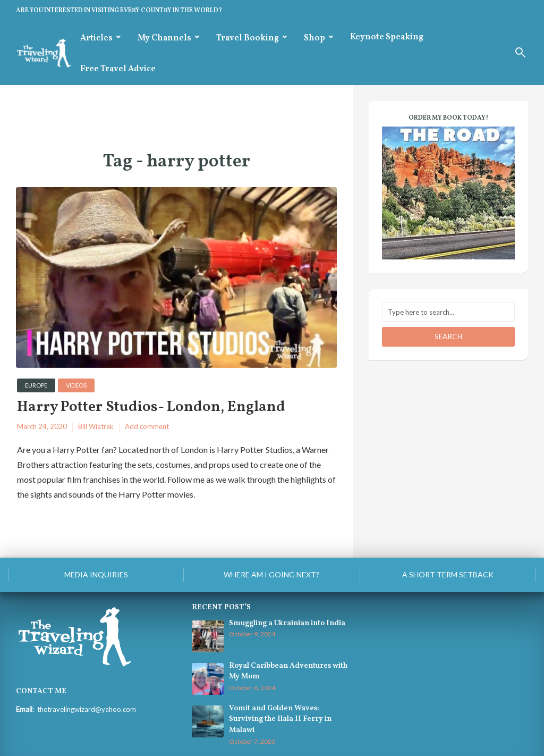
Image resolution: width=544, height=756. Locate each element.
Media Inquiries (96, 574)
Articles (96, 38)
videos (76, 385)
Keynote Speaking (387, 37)
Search (448, 337)
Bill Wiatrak (96, 426)
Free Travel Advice (118, 69)
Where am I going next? (271, 574)
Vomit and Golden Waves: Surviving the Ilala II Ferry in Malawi (280, 719)
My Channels (164, 38)
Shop (314, 38)
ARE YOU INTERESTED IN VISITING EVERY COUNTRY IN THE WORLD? (119, 11)
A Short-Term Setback (448, 574)
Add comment (147, 426)
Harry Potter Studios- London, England (151, 408)
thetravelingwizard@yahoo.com (87, 709)
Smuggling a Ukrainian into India (287, 623)
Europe (36, 385)
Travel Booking (248, 38)
